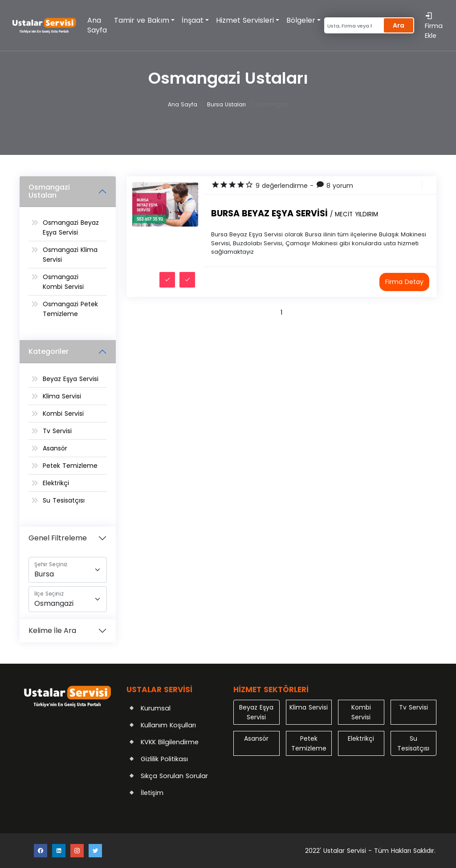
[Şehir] (68, 570)
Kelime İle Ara (52, 631)
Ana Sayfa (97, 25)
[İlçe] (68, 599)
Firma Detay (404, 282)
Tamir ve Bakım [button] (142, 20)
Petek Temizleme (70, 466)
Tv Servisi (57, 431)
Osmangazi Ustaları (49, 191)
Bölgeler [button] (301, 20)
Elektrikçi (56, 483)
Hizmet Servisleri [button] (245, 20)
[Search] (353, 26)
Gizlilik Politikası (164, 759)
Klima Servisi (62, 396)
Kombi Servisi (63, 414)
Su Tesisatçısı (64, 500)
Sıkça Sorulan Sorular (174, 776)
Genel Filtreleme (58, 538)
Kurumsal (156, 708)
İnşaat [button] (193, 20)
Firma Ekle (434, 25)
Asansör (55, 448)
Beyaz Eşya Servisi (71, 379)
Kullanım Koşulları (168, 725)
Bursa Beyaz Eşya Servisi (295, 213)
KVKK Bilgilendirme (170, 742)
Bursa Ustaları (226, 104)
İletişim (152, 793)
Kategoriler (49, 351)
